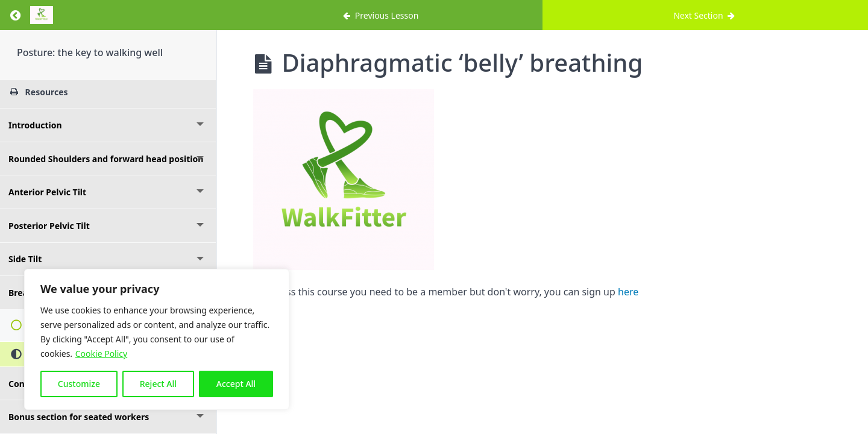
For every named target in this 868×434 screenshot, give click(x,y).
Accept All (236, 384)
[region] (157, 339)
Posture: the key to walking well (90, 52)
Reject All (158, 384)
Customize (79, 384)
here (628, 292)
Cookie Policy (101, 354)
